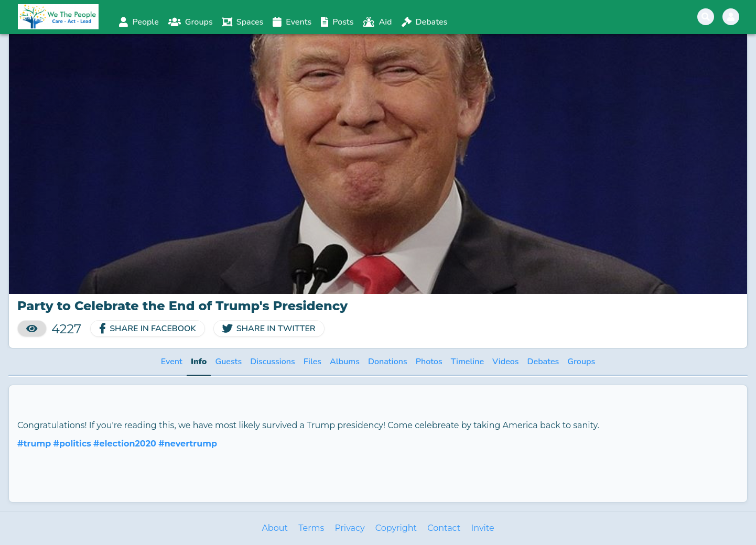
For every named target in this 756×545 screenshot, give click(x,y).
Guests (228, 362)
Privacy (349, 528)
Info (199, 362)
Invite (482, 528)
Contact (444, 528)
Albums (345, 362)
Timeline (467, 362)
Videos (506, 362)
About (275, 528)
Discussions (273, 362)
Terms (311, 528)
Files (312, 362)
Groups (581, 362)
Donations (388, 362)
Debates (543, 362)
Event (172, 362)
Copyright (396, 528)
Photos (429, 362)
